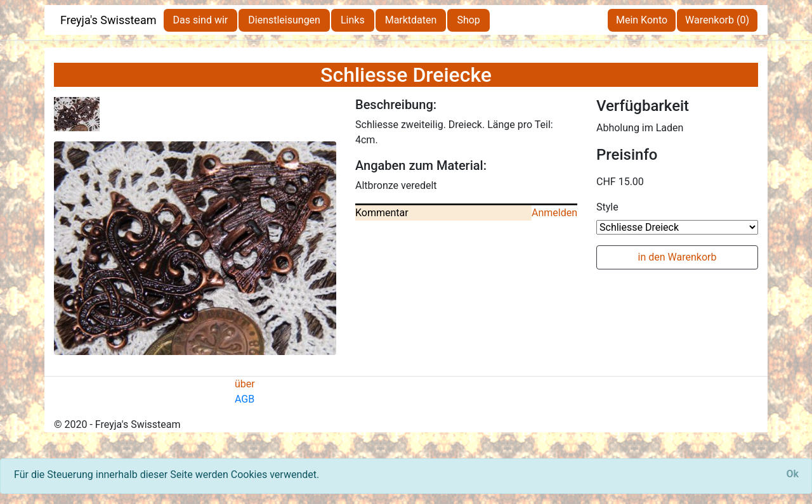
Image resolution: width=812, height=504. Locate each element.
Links (353, 20)
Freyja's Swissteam (108, 20)
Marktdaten (411, 20)
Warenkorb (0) (717, 20)
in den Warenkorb (678, 257)
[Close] (792, 474)
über (245, 384)
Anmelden (554, 213)
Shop (468, 20)
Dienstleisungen (284, 20)
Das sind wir (201, 20)
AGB (245, 399)
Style (607, 207)
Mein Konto (642, 20)
